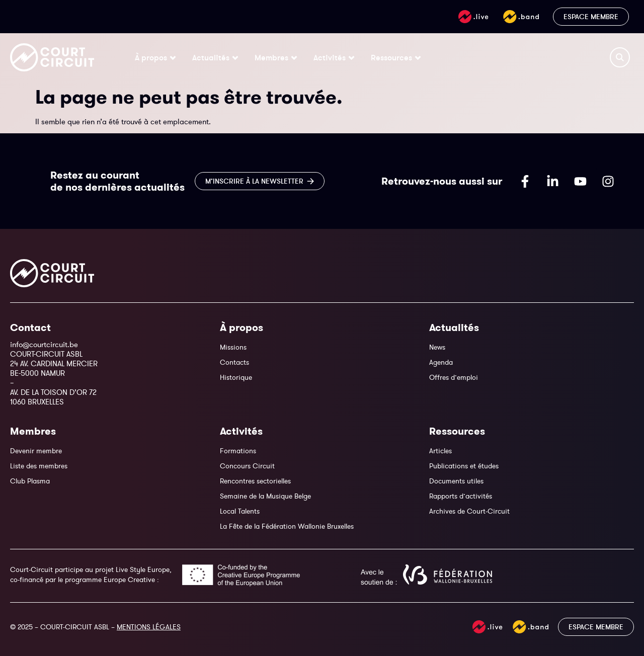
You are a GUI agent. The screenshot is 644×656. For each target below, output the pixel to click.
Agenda (441, 362)
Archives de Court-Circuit (469, 511)
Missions (233, 347)
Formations (238, 451)
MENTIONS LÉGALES (149, 627)
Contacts (234, 362)
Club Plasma (30, 481)
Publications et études (464, 466)
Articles (440, 451)
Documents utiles (456, 481)
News (437, 347)
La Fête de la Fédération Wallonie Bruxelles (287, 526)
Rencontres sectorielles (255, 481)
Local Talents (240, 511)
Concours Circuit (247, 466)
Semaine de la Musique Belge (265, 496)
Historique (236, 377)
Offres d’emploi (454, 377)
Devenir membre (36, 451)
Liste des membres (39, 466)
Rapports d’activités (461, 496)
